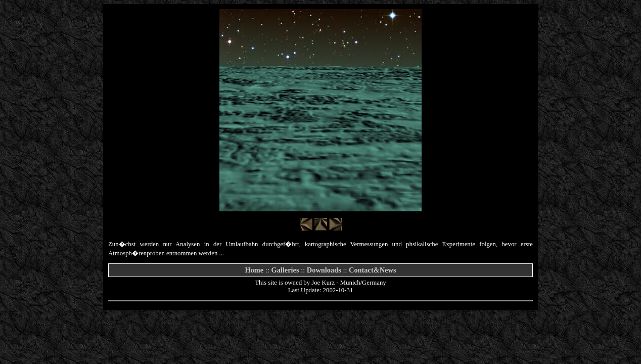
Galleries (285, 270)
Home (254, 270)
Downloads (324, 270)
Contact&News (373, 270)
